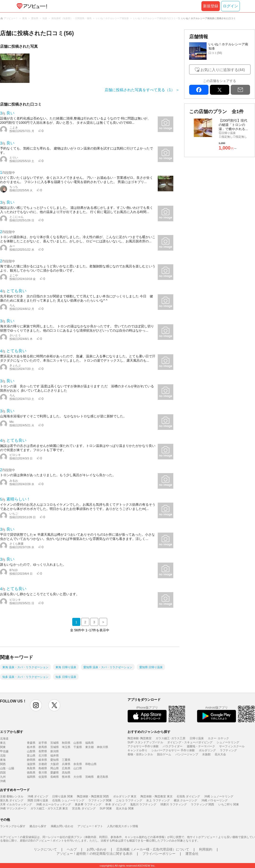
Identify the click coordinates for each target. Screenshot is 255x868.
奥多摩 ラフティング (88, 804)
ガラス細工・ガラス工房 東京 (49, 808)
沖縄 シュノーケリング (219, 796)
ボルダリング (207, 750)
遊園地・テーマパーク (201, 746)
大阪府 (55, 764)
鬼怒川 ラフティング (143, 804)
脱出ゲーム (164, 754)
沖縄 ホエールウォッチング (53, 804)
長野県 (43, 751)
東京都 (89, 747)
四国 (3, 773)
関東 (3, 747)
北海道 (4, 739)
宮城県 (55, 743)
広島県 (66, 768)
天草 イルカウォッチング (16, 804)
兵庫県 (66, 764)
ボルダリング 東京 (125, 796)
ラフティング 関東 (100, 800)
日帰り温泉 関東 (62, 796)
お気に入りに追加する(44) (223, 70)
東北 (3, 743)
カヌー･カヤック (218, 738)
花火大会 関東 (125, 808)
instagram (36, 705)
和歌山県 (91, 764)
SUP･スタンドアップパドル (145, 742)
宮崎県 (89, 777)
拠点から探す (38, 826)
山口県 (78, 768)
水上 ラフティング (158, 800)
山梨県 (31, 751)
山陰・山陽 (7, 768)
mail (240, 90)
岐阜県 (43, 760)
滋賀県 (31, 764)
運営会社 (192, 854)
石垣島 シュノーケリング (68, 800)
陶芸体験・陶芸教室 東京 (156, 796)
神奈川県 (102, 747)
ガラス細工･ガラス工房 (170, 738)
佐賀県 (43, 777)
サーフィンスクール (232, 746)
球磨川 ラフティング (173, 804)
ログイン (230, 6)
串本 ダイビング (116, 804)
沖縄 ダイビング (38, 796)
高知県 (66, 773)
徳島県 (31, 773)
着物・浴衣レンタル (140, 754)
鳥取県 (31, 768)
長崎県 (55, 777)
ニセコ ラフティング (129, 800)
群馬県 (43, 747)
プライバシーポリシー (159, 854)
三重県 (66, 760)
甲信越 (4, 751)
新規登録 (211, 6)
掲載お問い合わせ (62, 826)
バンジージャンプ (187, 754)
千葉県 (78, 747)
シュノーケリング (228, 742)
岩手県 (43, 743)
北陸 (3, 756)
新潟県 (55, 751)
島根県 (43, 768)
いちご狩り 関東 (229, 804)
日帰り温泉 (197, 738)
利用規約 (206, 849)
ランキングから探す (13, 826)
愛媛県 (55, 773)
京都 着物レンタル (12, 796)
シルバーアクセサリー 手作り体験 (173, 750)
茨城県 (55, 747)
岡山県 (55, 768)
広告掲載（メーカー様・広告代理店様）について (153, 849)
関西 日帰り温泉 (38, 800)
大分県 (78, 777)
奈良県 (78, 764)
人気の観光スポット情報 (123, 826)
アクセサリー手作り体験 (143, 746)
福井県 (55, 756)
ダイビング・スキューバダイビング (190, 742)
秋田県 (66, 743)
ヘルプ (72, 849)
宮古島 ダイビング (84, 808)
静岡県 (31, 760)
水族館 (206, 754)
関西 (3, 764)
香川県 (43, 773)
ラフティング (228, 750)
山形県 (78, 743)
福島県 (89, 743)
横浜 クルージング (185, 800)
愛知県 (55, 760)
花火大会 (220, 754)
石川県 (43, 756)
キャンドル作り (137, 750)
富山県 (31, 756)
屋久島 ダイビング (12, 800)
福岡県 (31, 777)
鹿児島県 (102, 777)
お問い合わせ (97, 849)
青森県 (31, 743)
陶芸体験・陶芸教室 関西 (93, 796)
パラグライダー (173, 746)
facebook (199, 90)
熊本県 (66, 777)
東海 (3, 760)
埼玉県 (66, 747)
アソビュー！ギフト (90, 826)
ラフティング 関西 (202, 804)
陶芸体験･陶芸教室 (140, 738)
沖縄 (3, 781)
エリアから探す (12, 732)
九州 (3, 777)
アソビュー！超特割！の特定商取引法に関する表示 (94, 854)
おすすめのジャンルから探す (149, 732)
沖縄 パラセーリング (215, 800)
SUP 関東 (106, 808)
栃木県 (31, 747)
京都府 (43, 764)
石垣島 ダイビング (188, 796)
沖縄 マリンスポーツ (13, 808)
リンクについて (45, 849)
